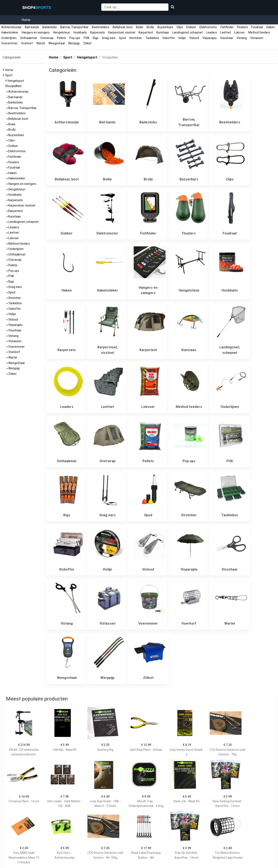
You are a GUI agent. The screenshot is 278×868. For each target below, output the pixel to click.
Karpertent (146, 32)
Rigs (96, 38)
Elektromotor (208, 27)
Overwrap (47, 38)
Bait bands (32, 27)
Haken (271, 27)
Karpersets (98, 32)
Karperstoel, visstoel (122, 32)
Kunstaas (163, 32)
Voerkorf (27, 43)
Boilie (140, 27)
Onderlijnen (9, 38)
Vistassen (257, 38)
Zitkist (87, 43)
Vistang (242, 38)
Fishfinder (227, 27)
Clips (180, 27)
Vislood (194, 38)
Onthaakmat (28, 38)
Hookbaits (80, 32)
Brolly (150, 27)
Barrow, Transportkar (74, 27)
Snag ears (109, 38)
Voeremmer (9, 43)
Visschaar (227, 38)
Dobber (191, 27)
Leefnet (226, 32)
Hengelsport (16, 81)
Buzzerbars (165, 27)
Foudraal (257, 27)
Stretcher (136, 38)
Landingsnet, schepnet (187, 32)
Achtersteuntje (11, 27)
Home (26, 20)
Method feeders (259, 32)
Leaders (211, 32)
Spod (122, 38)
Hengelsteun (62, 32)
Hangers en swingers (36, 32)
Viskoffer (169, 38)
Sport (9, 75)
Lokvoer (240, 32)
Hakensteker (10, 32)
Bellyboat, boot (123, 27)
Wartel (41, 43)
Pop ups (75, 38)
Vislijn (182, 38)
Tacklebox (152, 38)
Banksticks (50, 27)
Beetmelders (101, 27)
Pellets (61, 38)
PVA (86, 38)
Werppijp (74, 43)
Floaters (242, 27)
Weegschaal (57, 43)
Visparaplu (210, 38)
